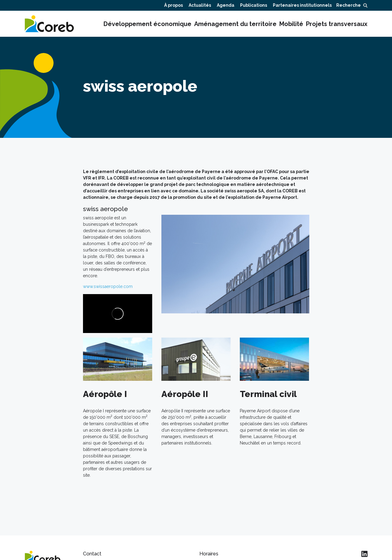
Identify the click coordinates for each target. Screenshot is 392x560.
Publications (254, 5)
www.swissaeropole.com (108, 286)
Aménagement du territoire (235, 24)
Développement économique (147, 24)
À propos (173, 5)
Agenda (226, 5)
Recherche (352, 5)
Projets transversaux (337, 24)
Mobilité (291, 24)
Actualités (200, 5)
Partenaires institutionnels (302, 5)
